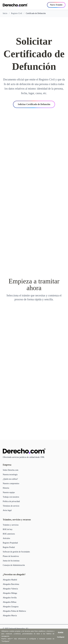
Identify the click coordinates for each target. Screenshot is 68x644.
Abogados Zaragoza (11, 607)
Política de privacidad (11, 501)
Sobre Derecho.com (11, 470)
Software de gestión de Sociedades (16, 552)
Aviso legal (7, 510)
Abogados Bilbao (10, 602)
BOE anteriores (9, 534)
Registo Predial (9, 547)
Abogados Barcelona (11, 584)
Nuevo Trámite (56, 5)
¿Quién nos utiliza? (10, 479)
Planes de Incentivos (11, 556)
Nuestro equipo (9, 492)
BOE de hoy (8, 529)
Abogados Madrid (10, 580)
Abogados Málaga (10, 593)
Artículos (6, 538)
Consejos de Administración (14, 565)
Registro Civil (17, 13)
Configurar (61, 637)
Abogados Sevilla (10, 598)
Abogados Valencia (10, 589)
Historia (6, 488)
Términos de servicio (11, 506)
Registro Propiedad (10, 543)
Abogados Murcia (10, 616)
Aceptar (61, 632)
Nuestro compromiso (11, 483)
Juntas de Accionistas (11, 561)
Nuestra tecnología (10, 475)
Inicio (5, 13)
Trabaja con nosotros (11, 497)
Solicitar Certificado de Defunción (34, 104)
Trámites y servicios (11, 525)
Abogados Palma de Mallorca (14, 611)
